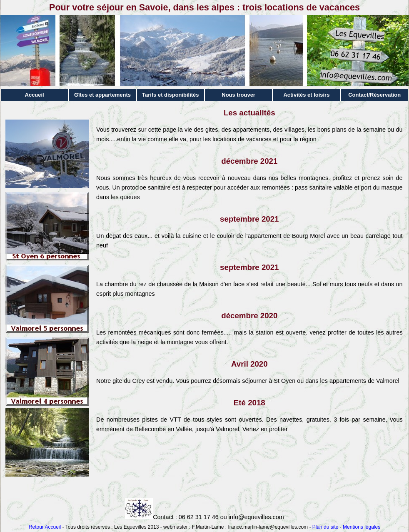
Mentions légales (362, 527)
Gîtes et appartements (102, 95)
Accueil (35, 95)
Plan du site (325, 527)
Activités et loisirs (306, 95)
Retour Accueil (45, 527)
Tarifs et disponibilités (171, 95)
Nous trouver (238, 95)
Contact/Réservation (374, 95)
